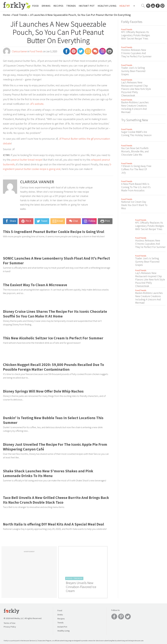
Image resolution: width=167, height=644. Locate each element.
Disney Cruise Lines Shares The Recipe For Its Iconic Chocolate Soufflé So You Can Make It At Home (55, 314)
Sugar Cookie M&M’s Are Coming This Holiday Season (136, 134)
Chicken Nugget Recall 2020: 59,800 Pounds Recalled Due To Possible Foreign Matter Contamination (53, 367)
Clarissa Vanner (19, 51)
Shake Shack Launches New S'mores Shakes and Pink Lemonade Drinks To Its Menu (48, 473)
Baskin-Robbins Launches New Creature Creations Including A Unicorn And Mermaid (135, 107)
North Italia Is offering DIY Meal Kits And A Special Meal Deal (53, 524)
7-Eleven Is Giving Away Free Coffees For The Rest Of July (136, 169)
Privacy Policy (10, 627)
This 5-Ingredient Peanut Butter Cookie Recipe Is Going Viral (54, 232)
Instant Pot (87, 6)
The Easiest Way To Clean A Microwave (35, 285)
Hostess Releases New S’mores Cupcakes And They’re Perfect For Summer (136, 53)
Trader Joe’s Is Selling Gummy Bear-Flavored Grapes (133, 71)
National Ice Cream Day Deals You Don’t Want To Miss (134, 205)
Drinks (46, 6)
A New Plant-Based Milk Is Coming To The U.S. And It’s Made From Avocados (136, 187)
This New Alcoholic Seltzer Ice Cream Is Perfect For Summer (53, 338)
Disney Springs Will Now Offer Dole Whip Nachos (43, 391)
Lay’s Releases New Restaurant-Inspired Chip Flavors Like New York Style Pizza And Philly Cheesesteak (136, 89)
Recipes (58, 6)
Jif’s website (37, 104)
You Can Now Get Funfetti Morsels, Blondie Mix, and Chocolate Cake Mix (135, 151)
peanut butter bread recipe (27, 160)
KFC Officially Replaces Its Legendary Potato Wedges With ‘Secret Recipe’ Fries (136, 35)
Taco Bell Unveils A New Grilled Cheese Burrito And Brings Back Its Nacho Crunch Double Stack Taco (56, 500)
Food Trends (20, 15)
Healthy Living (107, 6)
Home (7, 15)
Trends (71, 6)
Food (35, 6)
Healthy (125, 6)
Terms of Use (10, 623)
